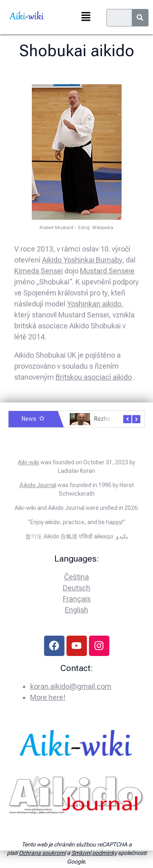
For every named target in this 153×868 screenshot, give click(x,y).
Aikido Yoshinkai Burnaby (82, 260)
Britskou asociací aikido (94, 377)
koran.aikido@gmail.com (71, 686)
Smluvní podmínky (94, 853)
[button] (86, 17)
